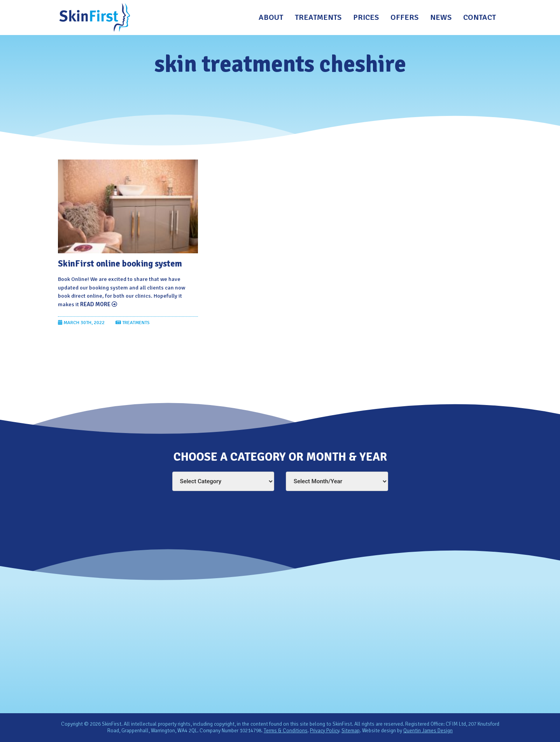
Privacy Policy (325, 731)
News (441, 17)
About (271, 17)
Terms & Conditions (286, 731)
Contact (479, 17)
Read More (98, 304)
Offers (404, 17)
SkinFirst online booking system (120, 264)
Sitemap (351, 731)
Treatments (318, 17)
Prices (366, 17)
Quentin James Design (428, 731)
